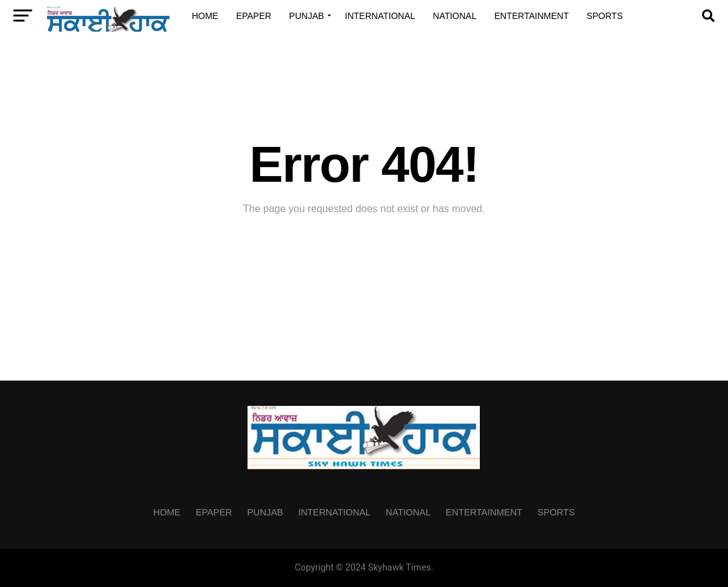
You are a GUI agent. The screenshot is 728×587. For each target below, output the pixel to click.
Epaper (254, 16)
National (455, 16)
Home (205, 16)
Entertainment (532, 16)
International (380, 16)
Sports (604, 16)
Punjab (307, 16)
